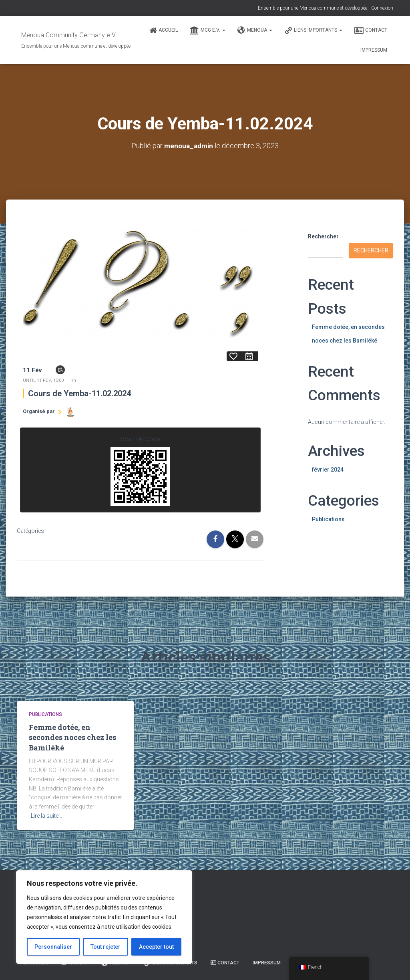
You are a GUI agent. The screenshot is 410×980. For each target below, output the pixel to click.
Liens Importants (313, 30)
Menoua (255, 30)
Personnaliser (53, 947)
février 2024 (328, 470)
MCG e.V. (208, 30)
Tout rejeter (106, 947)
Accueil (163, 30)
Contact (371, 30)
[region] (104, 917)
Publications (328, 519)
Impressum (374, 50)
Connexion (382, 8)
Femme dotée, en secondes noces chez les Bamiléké (72, 737)
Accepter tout (156, 947)
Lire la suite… (46, 815)
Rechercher (323, 236)
